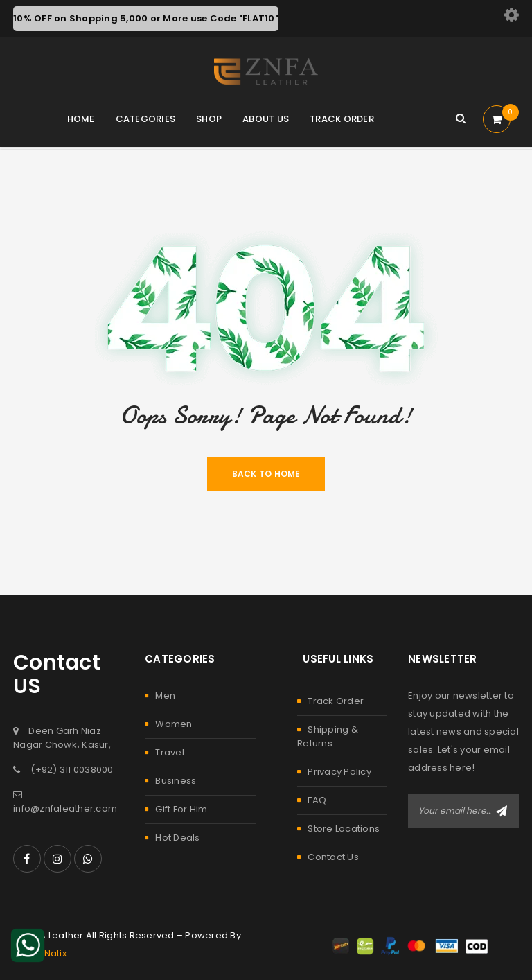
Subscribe (502, 811)
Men (165, 695)
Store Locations (344, 829)
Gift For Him (181, 809)
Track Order (336, 701)
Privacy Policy (339, 772)
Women (174, 724)
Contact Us (333, 857)
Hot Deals (177, 838)
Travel (170, 752)
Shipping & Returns (328, 736)
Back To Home (266, 474)
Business (176, 781)
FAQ (317, 800)
